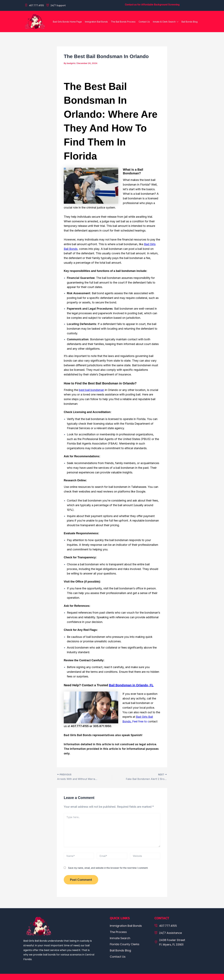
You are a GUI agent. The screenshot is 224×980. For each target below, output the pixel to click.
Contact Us (144, 22)
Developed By (181, 977)
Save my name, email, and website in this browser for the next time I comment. (108, 868)
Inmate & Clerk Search (166, 22)
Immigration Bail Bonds (96, 22)
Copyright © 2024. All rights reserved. (61, 977)
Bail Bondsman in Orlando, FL (131, 685)
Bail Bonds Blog (190, 22)
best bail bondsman (91, 390)
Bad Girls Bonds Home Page (67, 22)
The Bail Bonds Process (123, 22)
